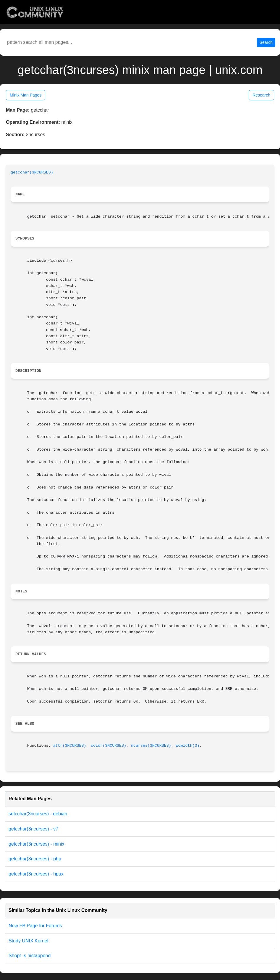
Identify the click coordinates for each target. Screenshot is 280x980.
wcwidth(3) (188, 746)
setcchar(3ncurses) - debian (38, 814)
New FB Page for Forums (35, 926)
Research (261, 95)
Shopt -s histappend (30, 956)
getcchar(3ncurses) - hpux (36, 874)
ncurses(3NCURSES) (151, 746)
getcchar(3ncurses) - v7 (33, 829)
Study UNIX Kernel (28, 941)
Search (266, 42)
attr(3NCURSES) (70, 746)
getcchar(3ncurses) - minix (37, 844)
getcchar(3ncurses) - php (35, 859)
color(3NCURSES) (109, 746)
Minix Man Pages (26, 95)
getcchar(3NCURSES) (32, 172)
